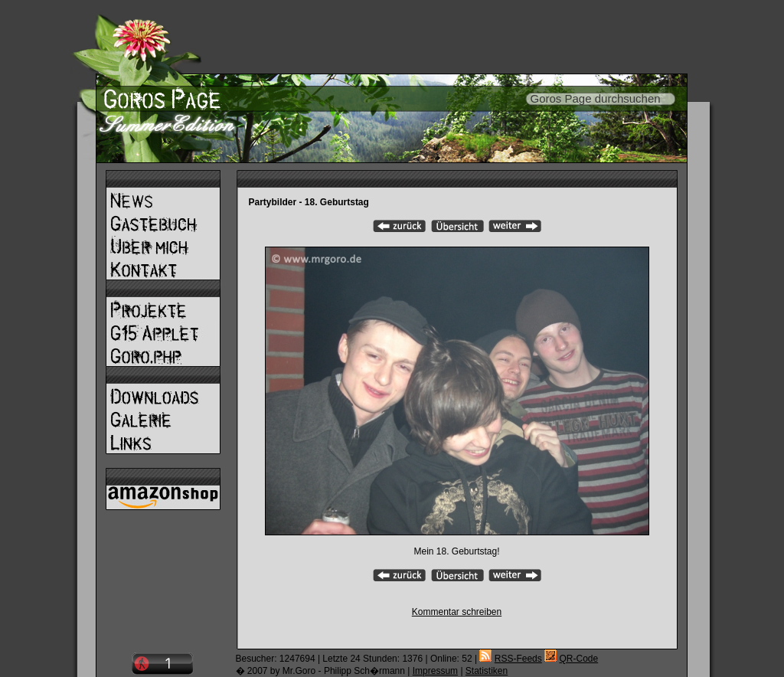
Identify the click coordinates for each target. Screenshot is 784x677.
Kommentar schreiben (457, 612)
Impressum (435, 671)
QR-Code (578, 659)
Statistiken (487, 671)
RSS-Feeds (518, 659)
